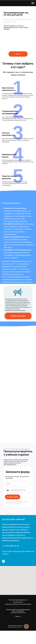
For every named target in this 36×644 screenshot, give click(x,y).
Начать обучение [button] (18, 316)
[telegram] (3, 561)
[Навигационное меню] (33, 3)
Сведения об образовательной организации (18, 604)
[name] (18, 483)
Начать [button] (18, 54)
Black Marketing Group (15, 627)
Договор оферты (18, 602)
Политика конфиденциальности (18, 600)
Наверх (18, 616)
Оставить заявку (13, 497)
